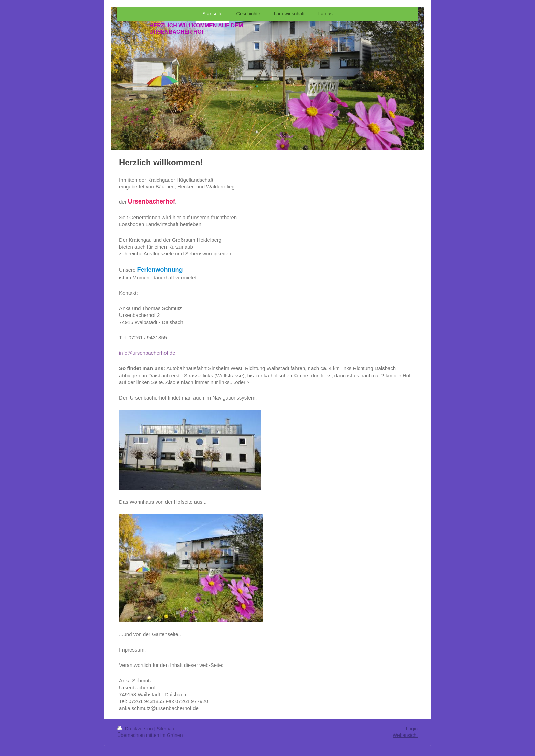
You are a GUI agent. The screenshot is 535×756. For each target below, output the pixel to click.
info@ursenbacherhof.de (147, 353)
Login (412, 729)
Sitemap (165, 729)
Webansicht (405, 735)
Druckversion (136, 729)
